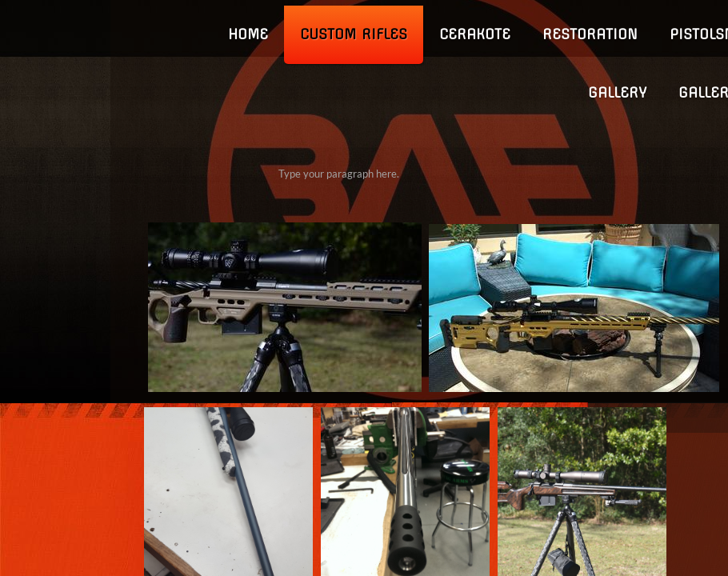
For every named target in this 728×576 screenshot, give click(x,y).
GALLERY (617, 92)
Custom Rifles (354, 34)
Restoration (590, 34)
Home (248, 34)
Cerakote (475, 34)
